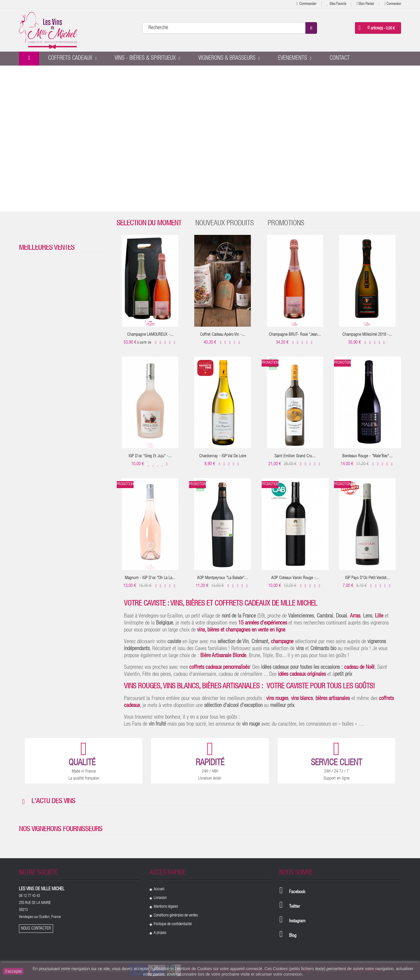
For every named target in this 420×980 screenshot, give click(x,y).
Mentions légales (166, 907)
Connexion (393, 4)
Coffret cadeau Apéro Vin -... (223, 335)
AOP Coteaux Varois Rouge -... (295, 578)
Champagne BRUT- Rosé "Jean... (295, 335)
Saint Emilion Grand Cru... (295, 456)
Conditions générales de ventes (176, 916)
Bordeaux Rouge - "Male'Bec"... (367, 456)
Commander (306, 4)
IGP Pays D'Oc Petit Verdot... (367, 578)
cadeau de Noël (359, 667)
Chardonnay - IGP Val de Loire (223, 456)
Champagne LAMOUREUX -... (150, 335)
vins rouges (277, 699)
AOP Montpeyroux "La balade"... (223, 578)
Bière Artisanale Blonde (223, 656)
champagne (282, 642)
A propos (160, 933)
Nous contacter (36, 929)
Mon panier (365, 4)
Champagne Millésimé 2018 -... (367, 335)
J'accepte (13, 971)
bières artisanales (333, 699)
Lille (379, 616)
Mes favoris (336, 4)
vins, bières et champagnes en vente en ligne (241, 630)
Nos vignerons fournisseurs (61, 830)
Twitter (294, 907)
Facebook (297, 892)
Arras (355, 616)
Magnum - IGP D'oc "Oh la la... (150, 578)
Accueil (159, 889)
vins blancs (302, 699)
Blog (293, 936)
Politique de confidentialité (173, 924)
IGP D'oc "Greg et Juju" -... (150, 456)
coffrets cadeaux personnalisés (219, 667)
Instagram (297, 921)
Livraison (160, 898)
